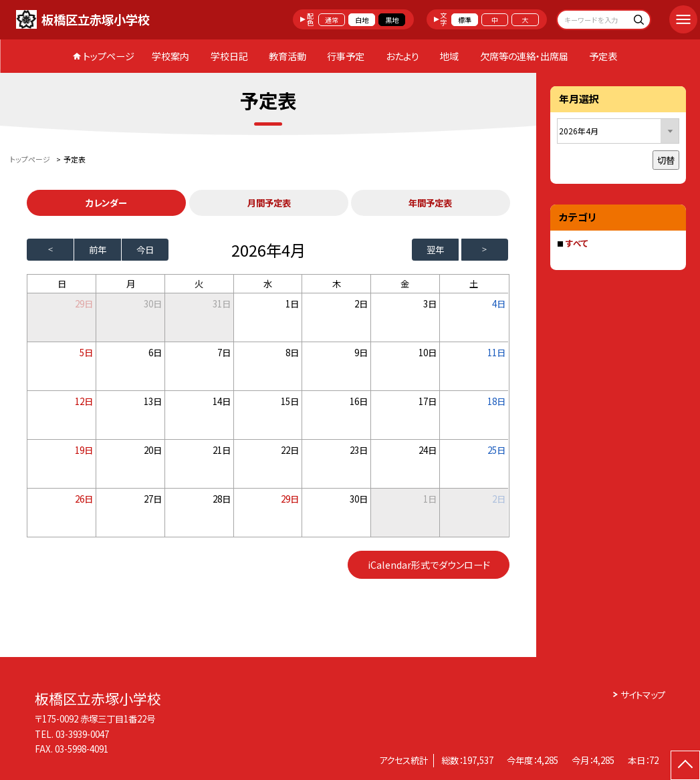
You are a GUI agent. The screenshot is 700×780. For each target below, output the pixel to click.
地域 (449, 56)
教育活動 (287, 56)
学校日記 (229, 56)
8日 (292, 352)
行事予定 (346, 56)
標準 (465, 20)
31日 (222, 303)
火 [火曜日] (199, 283)
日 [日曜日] (62, 283)
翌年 (435, 249)
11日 (496, 352)
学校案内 (170, 56)
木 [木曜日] (337, 283)
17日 (428, 401)
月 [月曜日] (131, 283)
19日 (84, 450)
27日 (153, 499)
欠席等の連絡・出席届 (524, 56)
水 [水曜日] (268, 283)
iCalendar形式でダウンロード (429, 564)
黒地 (392, 20)
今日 (145, 249)
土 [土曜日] (474, 283)
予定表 (603, 56)
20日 (153, 450)
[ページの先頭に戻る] (685, 765)
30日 (153, 303)
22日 (290, 450)
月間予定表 (269, 203)
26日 (84, 499)
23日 (359, 450)
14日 (222, 401)
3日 (430, 303)
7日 (224, 352)
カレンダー (106, 203)
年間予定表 (430, 203)
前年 (98, 249)
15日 (290, 401)
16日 (359, 401)
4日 (499, 303)
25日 (496, 450)
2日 (361, 303)
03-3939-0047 (82, 734)
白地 (362, 20)
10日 (428, 352)
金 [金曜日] (405, 283)
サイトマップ (643, 694)
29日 (290, 499)
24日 (428, 450)
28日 (222, 499)
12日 (84, 401)
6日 (155, 352)
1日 (292, 303)
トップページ (109, 56)
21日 (222, 450)
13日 (153, 401)
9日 (361, 352)
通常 (332, 20)
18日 (496, 401)
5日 (86, 352)
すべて (577, 243)
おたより (402, 56)
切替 (666, 160)
